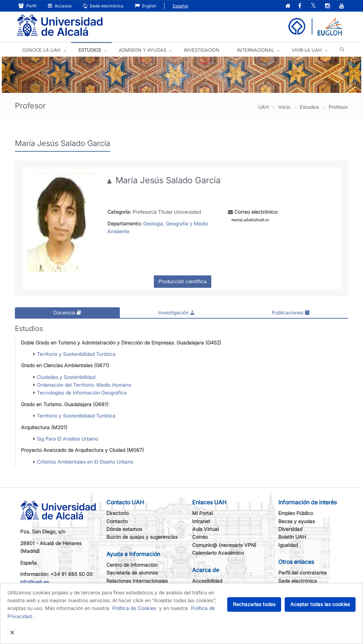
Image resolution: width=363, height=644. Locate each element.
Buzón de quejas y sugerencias (142, 537)
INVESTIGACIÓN (202, 50)
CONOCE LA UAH (41, 50)
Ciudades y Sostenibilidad (66, 377)
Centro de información (132, 565)
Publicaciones (291, 312)
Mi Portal (202, 513)
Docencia (67, 312)
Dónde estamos (124, 529)
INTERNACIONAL (256, 50)
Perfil (27, 6)
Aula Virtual (205, 529)
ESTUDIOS (90, 50)
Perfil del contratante (302, 573)
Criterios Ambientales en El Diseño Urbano (85, 462)
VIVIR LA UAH (307, 50)
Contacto (117, 521)
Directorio (118, 513)
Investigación (176, 312)
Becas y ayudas (297, 521)
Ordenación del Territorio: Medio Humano (84, 385)
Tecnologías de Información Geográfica (82, 393)
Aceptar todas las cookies (320, 604)
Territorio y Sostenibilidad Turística (76, 354)
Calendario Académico (218, 553)
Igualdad (288, 545)
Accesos (60, 6)
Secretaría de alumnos (132, 573)
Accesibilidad (207, 581)
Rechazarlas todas (254, 604)
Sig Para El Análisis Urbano (68, 439)
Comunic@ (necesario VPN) (224, 545)
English (146, 6)
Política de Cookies (134, 608)
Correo (200, 537)
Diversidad (290, 529)
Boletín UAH (292, 537)
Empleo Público (296, 513)
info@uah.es (35, 582)
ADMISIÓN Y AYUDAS (143, 50)
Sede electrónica (103, 6)
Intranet (201, 521)
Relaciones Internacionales (137, 581)
